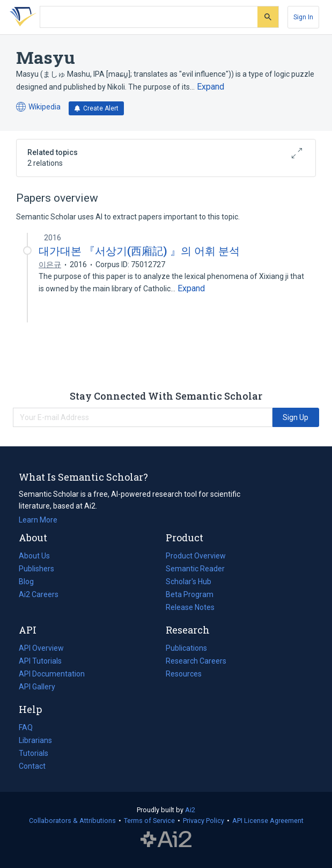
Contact (32, 766)
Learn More (38, 520)
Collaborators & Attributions (72, 821)
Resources (184, 674)
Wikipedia (38, 107)
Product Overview (196, 556)
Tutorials (34, 753)
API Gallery (37, 687)
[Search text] (149, 17)
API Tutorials (40, 661)
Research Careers (196, 661)
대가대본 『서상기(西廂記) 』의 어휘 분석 (139, 251)
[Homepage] (21, 17)
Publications (186, 648)
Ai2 (190, 810)
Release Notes (190, 607)
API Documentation (52, 674)
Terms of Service (149, 821)
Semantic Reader (195, 569)
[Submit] (268, 17)
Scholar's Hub (189, 582)
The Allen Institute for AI (166, 840)
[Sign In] (303, 17)
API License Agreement (268, 821)
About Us (34, 556)
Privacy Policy (204, 821)
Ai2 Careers (39, 594)
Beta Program (190, 594)
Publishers (36, 569)
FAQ (26, 727)
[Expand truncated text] (211, 87)
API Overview (41, 648)
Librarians (35, 740)
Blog (31, 582)
